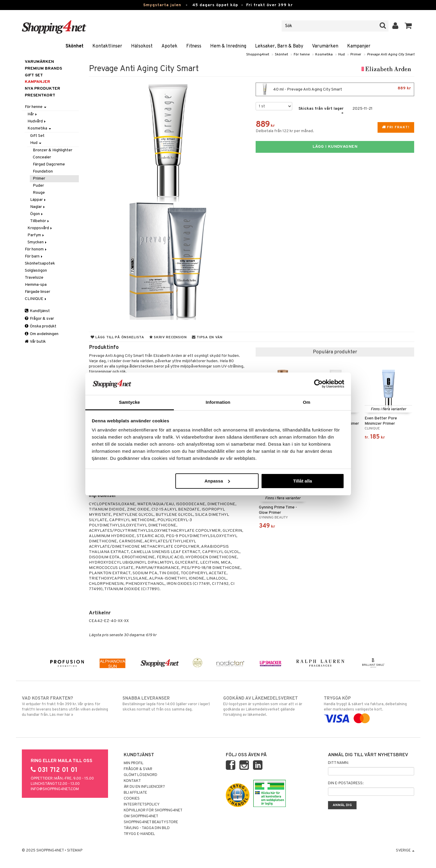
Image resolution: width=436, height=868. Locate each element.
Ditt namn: (338, 763)
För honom (36, 249)
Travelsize (34, 278)
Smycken (37, 242)
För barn (34, 256)
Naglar (38, 207)
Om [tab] (307, 402)
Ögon (37, 214)
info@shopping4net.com (55, 789)
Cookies (132, 799)
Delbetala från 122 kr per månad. (285, 131)
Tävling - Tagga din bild (147, 828)
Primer (356, 55)
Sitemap (75, 851)
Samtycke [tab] (129, 402)
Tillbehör (40, 221)
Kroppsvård (40, 228)
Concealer (42, 157)
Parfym (36, 235)
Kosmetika (324, 55)
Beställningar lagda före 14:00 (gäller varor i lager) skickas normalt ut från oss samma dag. (168, 704)
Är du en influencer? (144, 787)
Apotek (169, 46)
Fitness (194, 46)
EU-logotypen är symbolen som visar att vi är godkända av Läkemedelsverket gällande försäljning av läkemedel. (268, 706)
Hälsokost (142, 46)
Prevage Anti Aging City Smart (391, 55)
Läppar (38, 200)
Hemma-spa (36, 285)
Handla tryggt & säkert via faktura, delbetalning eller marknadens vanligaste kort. (369, 708)
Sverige (405, 851)
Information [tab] (218, 402)
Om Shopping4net (141, 816)
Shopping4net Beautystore (151, 822)
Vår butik (35, 342)
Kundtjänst (37, 311)
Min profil (134, 763)
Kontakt (132, 781)
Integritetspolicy (142, 805)
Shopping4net (258, 55)
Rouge (39, 193)
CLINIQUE (36, 299)
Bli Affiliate (135, 793)
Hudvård (37, 121)
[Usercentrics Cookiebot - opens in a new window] (318, 384)
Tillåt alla (303, 481)
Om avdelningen (42, 334)
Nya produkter (43, 89)
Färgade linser (37, 292)
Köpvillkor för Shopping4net (153, 810)
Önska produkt (41, 326)
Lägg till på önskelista (117, 337)
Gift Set (37, 136)
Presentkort (40, 95)
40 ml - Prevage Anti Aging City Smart (335, 89)
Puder (38, 186)
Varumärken (325, 46)
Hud (342, 55)
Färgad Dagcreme (49, 164)
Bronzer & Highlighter (53, 150)
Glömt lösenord (141, 775)
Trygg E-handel (139, 834)
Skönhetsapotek (40, 264)
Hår (33, 114)
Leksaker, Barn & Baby (279, 46)
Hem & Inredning (228, 46)
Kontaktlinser (107, 46)
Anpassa (217, 481)
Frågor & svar (39, 319)
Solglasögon (36, 271)
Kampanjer (359, 46)
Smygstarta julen (162, 5)
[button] (408, 26)
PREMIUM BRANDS (43, 69)
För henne (302, 55)
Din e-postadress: (346, 783)
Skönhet (75, 46)
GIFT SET (34, 75)
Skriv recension (168, 337)
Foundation (43, 172)
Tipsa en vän (207, 337)
